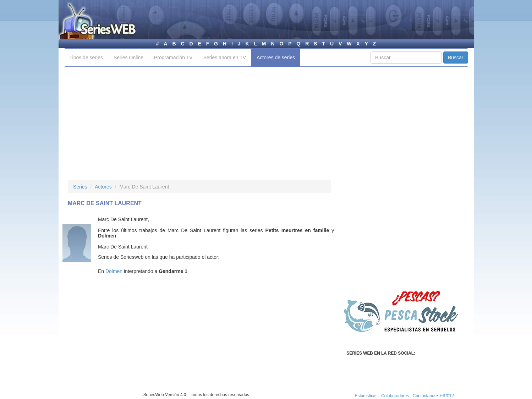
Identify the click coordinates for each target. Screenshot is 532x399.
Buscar (456, 58)
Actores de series (276, 58)
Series (80, 187)
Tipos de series (86, 58)
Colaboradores (395, 396)
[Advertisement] (266, 124)
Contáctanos (425, 396)
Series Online (128, 58)
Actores (103, 187)
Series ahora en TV (225, 58)
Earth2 (447, 395)
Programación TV (173, 58)
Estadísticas (366, 396)
